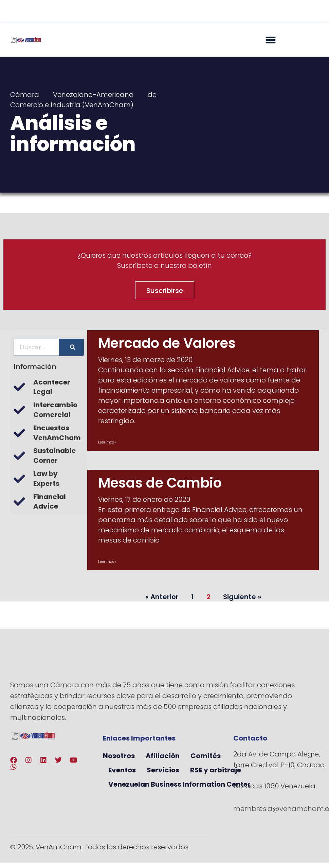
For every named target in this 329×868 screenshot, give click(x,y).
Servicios (163, 770)
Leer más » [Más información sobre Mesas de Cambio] (107, 562)
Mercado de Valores (167, 343)
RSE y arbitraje (216, 770)
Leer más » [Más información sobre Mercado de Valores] (107, 442)
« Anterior (162, 597)
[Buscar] (71, 347)
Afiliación (163, 756)
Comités (206, 756)
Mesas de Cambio (160, 483)
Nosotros (119, 756)
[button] (271, 40)
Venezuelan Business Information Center (179, 784)
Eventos (122, 770)
